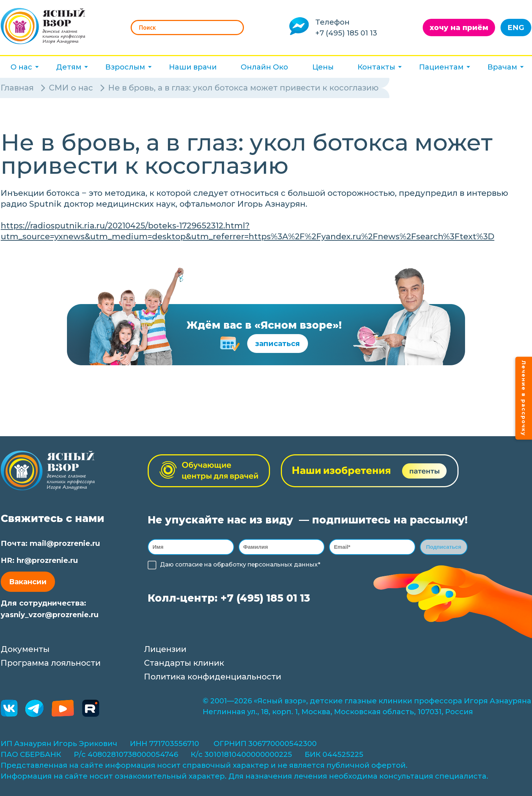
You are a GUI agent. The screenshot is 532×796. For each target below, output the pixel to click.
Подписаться (444, 547)
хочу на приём (459, 28)
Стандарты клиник (184, 663)
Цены (323, 67)
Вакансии (28, 582)
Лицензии (165, 649)
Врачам (502, 67)
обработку (230, 566)
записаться (278, 344)
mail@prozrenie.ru (65, 543)
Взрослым (125, 67)
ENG (516, 28)
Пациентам (441, 67)
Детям (69, 67)
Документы (25, 649)
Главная (17, 88)
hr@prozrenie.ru (47, 560)
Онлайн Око (264, 67)
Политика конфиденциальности (213, 677)
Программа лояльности (51, 663)
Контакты (376, 67)
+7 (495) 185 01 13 (346, 33)
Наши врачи (193, 67)
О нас (21, 67)
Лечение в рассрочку (524, 398)
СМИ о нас (71, 88)
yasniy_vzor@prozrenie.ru (50, 615)
